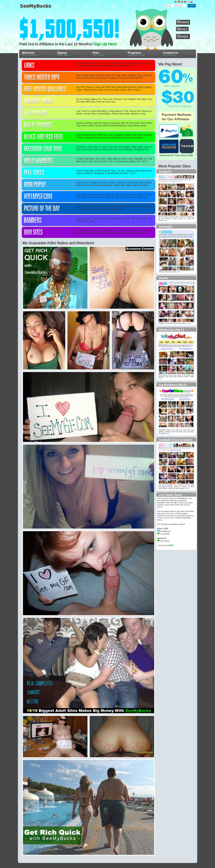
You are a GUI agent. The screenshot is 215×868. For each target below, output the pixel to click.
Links (179, 272)
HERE (171, 545)
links (166, 220)
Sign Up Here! (105, 44)
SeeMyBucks (49, 7)
